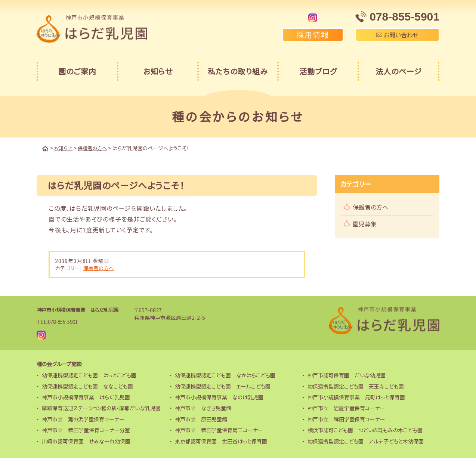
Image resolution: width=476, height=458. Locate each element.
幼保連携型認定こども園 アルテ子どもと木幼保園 (366, 440)
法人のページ (399, 71)
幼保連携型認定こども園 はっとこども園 (89, 375)
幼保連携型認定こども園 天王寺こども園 (356, 386)
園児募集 (365, 223)
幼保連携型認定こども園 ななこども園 (87, 386)
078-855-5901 (65, 321)
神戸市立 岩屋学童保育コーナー (346, 408)
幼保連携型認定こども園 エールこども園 (223, 386)
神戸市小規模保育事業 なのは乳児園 (219, 397)
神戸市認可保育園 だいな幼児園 (347, 375)
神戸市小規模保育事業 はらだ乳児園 (81, 309)
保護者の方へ (100, 267)
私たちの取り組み (238, 71)
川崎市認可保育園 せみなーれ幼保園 (86, 440)
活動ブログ (318, 71)
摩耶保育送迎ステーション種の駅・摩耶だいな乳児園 (101, 408)
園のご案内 (77, 71)
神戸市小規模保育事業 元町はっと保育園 (356, 397)
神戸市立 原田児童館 (201, 419)
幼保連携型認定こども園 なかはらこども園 (225, 375)
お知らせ (158, 71)
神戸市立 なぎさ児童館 (203, 408)
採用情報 (313, 35)
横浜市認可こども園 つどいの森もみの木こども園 (365, 430)
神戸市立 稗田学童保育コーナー (346, 419)
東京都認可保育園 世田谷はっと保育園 (221, 440)
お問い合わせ (397, 35)
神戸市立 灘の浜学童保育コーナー (83, 419)
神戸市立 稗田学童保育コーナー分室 (86, 430)
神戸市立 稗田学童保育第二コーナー (219, 430)
